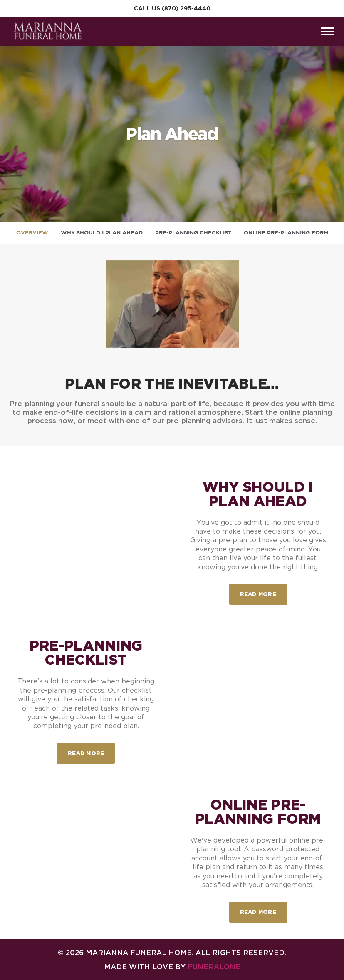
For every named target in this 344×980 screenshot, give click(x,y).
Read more (264, 590)
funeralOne (214, 966)
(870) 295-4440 (186, 8)
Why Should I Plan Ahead (102, 233)
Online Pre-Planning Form (286, 233)
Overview (32, 233)
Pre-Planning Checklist (193, 233)
